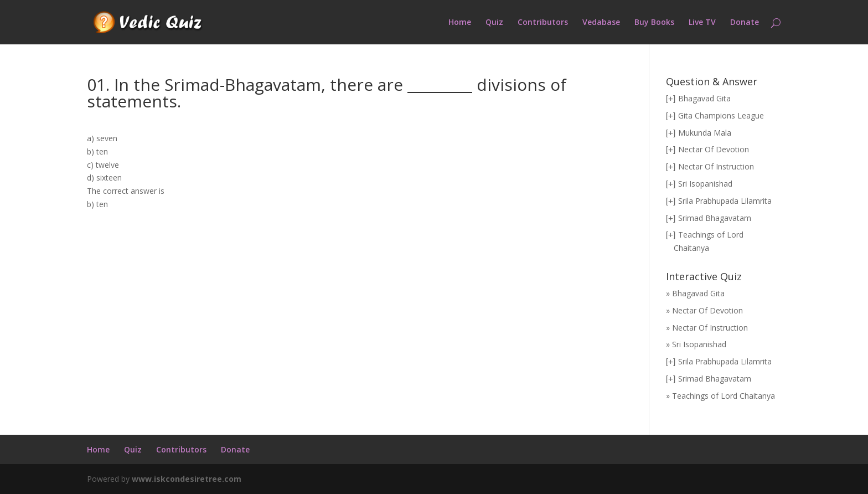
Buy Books (654, 23)
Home (460, 23)
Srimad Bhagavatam (715, 218)
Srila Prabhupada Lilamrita (725, 201)
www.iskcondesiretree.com (187, 479)
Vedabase (601, 23)
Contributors (543, 23)
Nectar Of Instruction (716, 166)
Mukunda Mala (705, 133)
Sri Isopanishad (705, 184)
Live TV (702, 23)
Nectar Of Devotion (714, 149)
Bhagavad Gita (704, 98)
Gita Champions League (721, 115)
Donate (745, 23)
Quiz (494, 23)
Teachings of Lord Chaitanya (724, 396)
